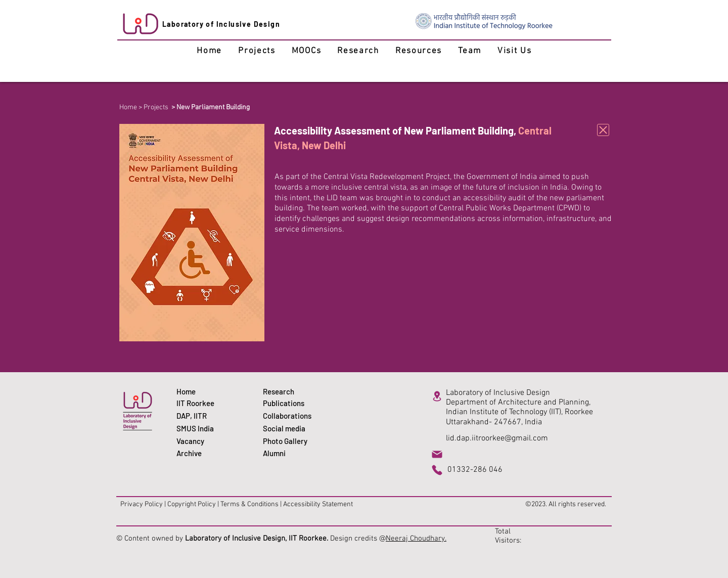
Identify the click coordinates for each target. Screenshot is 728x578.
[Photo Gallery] (289, 441)
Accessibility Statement (318, 504)
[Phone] (437, 470)
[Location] (437, 396)
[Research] (289, 392)
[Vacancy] (202, 441)
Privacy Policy (142, 504)
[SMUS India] (202, 429)
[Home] (202, 392)
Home (128, 107)
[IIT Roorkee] (202, 403)
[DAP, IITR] (202, 416)
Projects (156, 107)
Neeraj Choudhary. (416, 539)
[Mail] (437, 454)
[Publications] (289, 403)
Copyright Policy (192, 504)
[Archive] (202, 453)
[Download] (603, 130)
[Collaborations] (289, 416)
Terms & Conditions (249, 504)
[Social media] (289, 429)
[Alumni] (289, 453)
